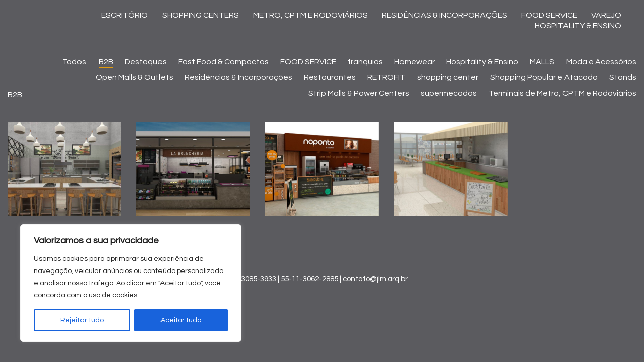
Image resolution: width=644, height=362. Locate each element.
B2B (106, 62)
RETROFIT (386, 77)
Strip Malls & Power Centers (359, 93)
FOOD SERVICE (308, 62)
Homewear (415, 62)
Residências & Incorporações (238, 77)
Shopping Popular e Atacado (544, 77)
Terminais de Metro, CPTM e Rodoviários (562, 93)
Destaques (146, 62)
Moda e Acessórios (601, 62)
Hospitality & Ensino (482, 62)
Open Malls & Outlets (134, 77)
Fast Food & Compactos (223, 62)
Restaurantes (330, 77)
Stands (623, 77)
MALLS (542, 62)
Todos (75, 62)
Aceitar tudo (181, 320)
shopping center (448, 77)
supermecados (449, 93)
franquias (365, 62)
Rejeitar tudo (82, 320)
